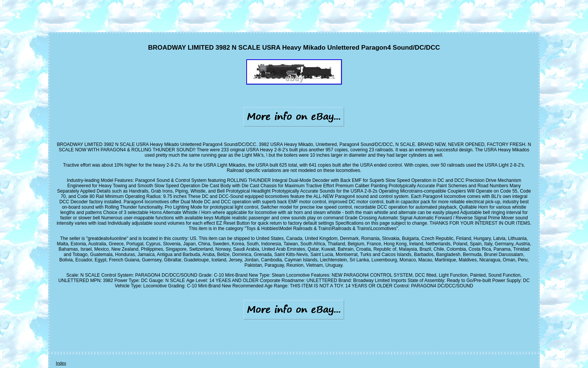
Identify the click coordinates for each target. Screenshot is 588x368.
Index (61, 363)
